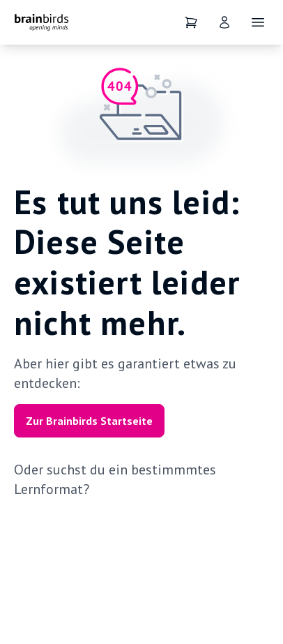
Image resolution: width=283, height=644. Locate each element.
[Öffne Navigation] (258, 22)
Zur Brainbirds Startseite (89, 421)
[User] (224, 22)
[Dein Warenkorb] (191, 22)
